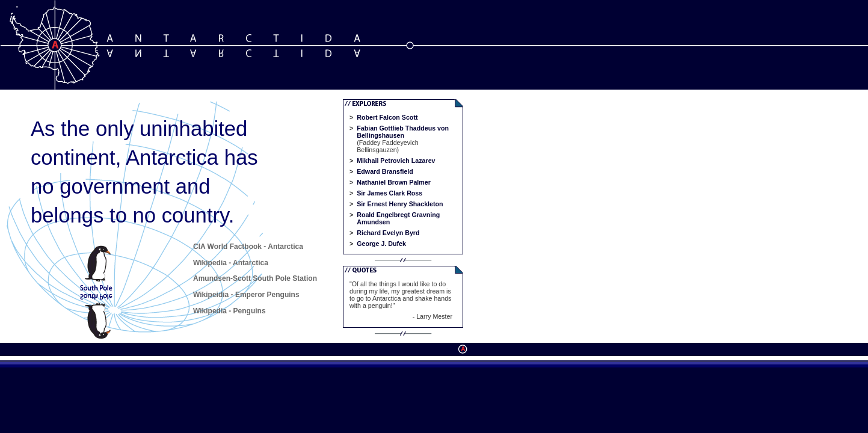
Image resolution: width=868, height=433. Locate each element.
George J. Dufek (381, 244)
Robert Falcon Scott (387, 117)
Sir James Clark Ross (389, 193)
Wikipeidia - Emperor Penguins (246, 295)
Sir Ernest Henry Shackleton (400, 204)
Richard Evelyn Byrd (388, 233)
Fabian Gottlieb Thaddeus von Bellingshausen (403, 132)
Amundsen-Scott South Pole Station (255, 278)
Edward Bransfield (385, 171)
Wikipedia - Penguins (229, 311)
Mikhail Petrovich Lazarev (396, 161)
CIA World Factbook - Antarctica (248, 247)
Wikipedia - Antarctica (231, 263)
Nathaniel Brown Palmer (394, 182)
